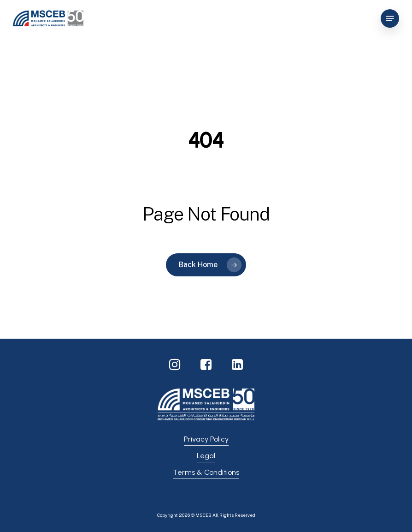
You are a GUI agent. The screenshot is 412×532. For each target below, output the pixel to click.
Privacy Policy (206, 439)
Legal (206, 456)
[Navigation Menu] (390, 18)
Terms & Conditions (206, 472)
